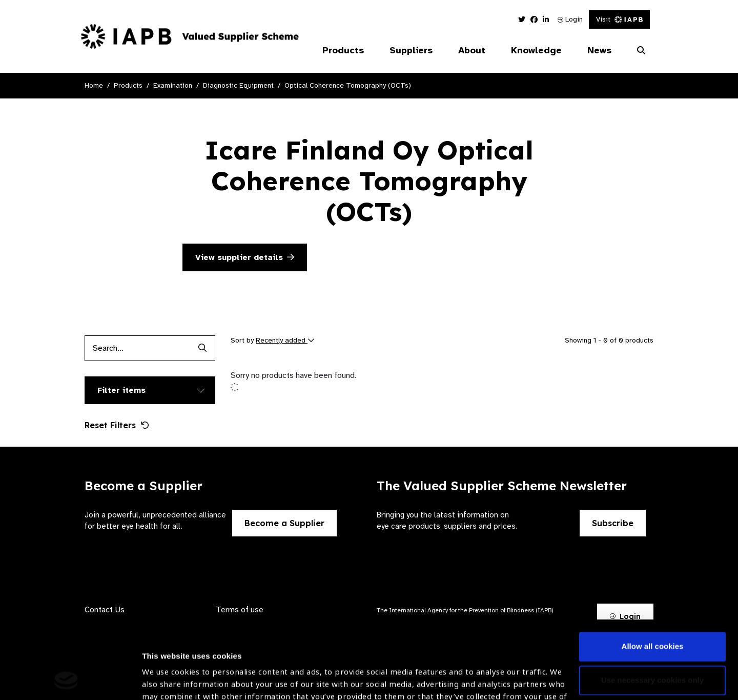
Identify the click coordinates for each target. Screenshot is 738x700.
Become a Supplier (284, 523)
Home (94, 85)
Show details (166, 669)
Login (570, 19)
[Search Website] (641, 51)
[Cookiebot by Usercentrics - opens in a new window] (66, 680)
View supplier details (245, 257)
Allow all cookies (653, 574)
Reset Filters (117, 425)
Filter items (121, 390)
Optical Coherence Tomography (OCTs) (348, 85)
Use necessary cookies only (652, 607)
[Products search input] (137, 348)
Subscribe (613, 523)
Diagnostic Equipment (238, 85)
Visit (619, 19)
